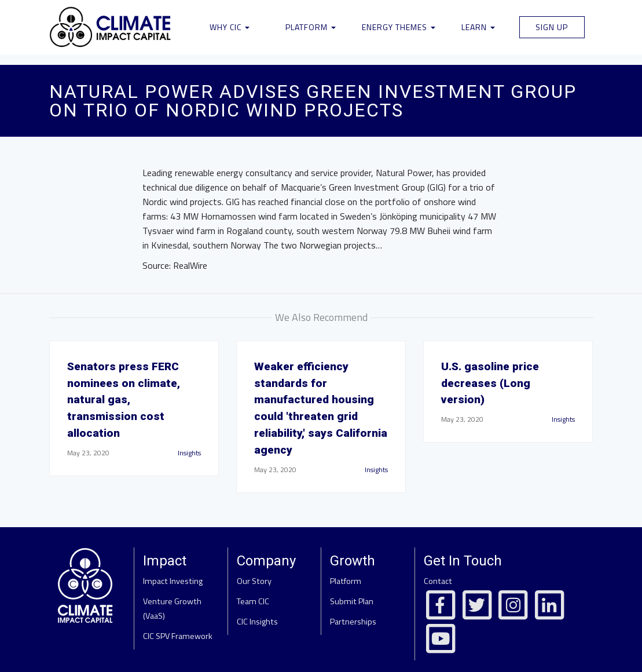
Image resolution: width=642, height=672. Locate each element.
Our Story (254, 581)
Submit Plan (352, 601)
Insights (189, 453)
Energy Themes (399, 27)
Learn (478, 27)
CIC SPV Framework (178, 636)
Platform (311, 27)
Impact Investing (173, 581)
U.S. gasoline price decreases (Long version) (490, 383)
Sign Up (552, 27)
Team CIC (253, 601)
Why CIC (230, 27)
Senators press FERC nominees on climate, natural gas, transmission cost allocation (124, 400)
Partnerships (353, 622)
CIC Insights (257, 622)
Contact (438, 581)
